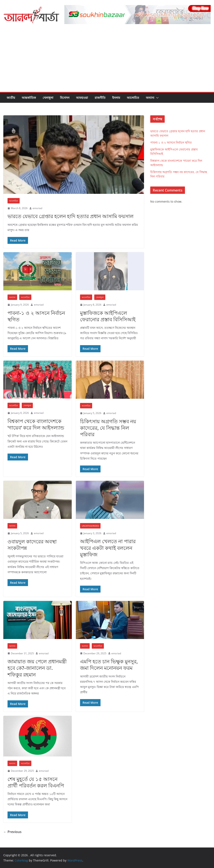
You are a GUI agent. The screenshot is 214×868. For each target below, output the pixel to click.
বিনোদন (65, 98)
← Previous (12, 832)
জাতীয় (11, 98)
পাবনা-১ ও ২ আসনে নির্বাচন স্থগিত (36, 316)
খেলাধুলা (48, 98)
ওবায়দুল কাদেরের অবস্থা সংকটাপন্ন (32, 545)
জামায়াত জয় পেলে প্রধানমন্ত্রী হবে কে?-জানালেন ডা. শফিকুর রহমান (37, 668)
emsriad (37, 208)
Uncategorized (90, 526)
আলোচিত (133, 98)
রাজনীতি (100, 98)
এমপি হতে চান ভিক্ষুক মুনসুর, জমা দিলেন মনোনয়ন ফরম (109, 665)
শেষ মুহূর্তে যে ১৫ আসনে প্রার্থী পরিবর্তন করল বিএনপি (36, 782)
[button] (157, 98)
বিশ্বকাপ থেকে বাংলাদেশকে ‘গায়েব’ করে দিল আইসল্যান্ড (36, 424)
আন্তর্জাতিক (29, 98)
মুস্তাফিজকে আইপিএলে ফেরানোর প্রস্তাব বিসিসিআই (108, 316)
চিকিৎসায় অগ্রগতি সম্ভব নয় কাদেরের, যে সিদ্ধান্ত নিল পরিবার (108, 428)
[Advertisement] (107, 60)
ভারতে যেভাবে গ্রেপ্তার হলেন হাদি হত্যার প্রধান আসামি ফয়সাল (71, 216)
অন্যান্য (150, 98)
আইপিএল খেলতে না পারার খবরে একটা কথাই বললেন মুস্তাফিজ (108, 548)
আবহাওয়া (82, 98)
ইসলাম (116, 98)
